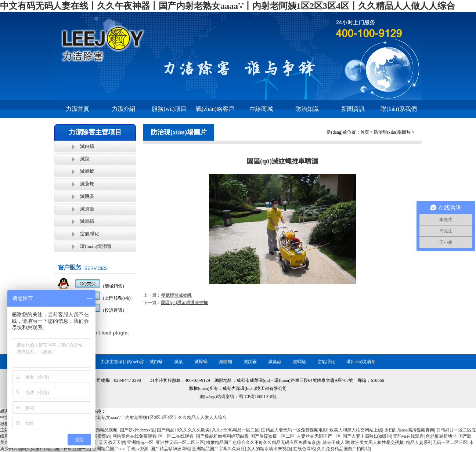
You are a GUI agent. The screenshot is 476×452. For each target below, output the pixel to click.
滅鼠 (85, 159)
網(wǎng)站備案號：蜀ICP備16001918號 (238, 397)
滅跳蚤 (87, 196)
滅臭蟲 (87, 209)
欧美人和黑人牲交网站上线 (356, 430)
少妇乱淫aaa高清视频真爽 (409, 430)
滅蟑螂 (87, 171)
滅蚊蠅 (226, 362)
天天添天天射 (112, 442)
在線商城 (261, 109)
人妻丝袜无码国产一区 (319, 436)
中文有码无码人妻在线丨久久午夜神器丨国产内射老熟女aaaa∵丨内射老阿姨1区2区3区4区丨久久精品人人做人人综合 (228, 6)
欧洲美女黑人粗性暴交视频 (377, 442)
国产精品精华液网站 (170, 449)
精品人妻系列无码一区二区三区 (437, 442)
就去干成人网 (336, 442)
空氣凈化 (90, 234)
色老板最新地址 (441, 436)
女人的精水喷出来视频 (269, 449)
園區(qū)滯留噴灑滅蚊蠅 (184, 303)
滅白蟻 (87, 146)
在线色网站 (304, 449)
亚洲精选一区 (140, 442)
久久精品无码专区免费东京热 (292, 442)
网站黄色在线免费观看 (134, 436)
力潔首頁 (77, 109)
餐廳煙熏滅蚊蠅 (176, 295)
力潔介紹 (123, 109)
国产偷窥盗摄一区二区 (273, 436)
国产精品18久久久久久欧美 (183, 430)
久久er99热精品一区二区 (236, 430)
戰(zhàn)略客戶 (215, 109)
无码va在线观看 (408, 436)
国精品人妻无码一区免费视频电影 (294, 430)
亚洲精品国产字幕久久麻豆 (219, 449)
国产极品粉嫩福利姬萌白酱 (222, 436)
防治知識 (307, 109)
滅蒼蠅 (87, 184)
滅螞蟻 (87, 221)
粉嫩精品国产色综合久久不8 (234, 442)
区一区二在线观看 (176, 436)
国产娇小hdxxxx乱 (137, 430)
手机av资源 (138, 449)
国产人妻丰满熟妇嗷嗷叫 (367, 436)
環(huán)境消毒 (96, 246)
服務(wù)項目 (169, 109)
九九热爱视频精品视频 (95, 430)
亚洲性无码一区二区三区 (180, 442)
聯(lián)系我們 (399, 109)
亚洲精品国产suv (109, 449)
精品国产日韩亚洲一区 (68, 449)
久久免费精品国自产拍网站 (343, 449)
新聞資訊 (353, 109)
